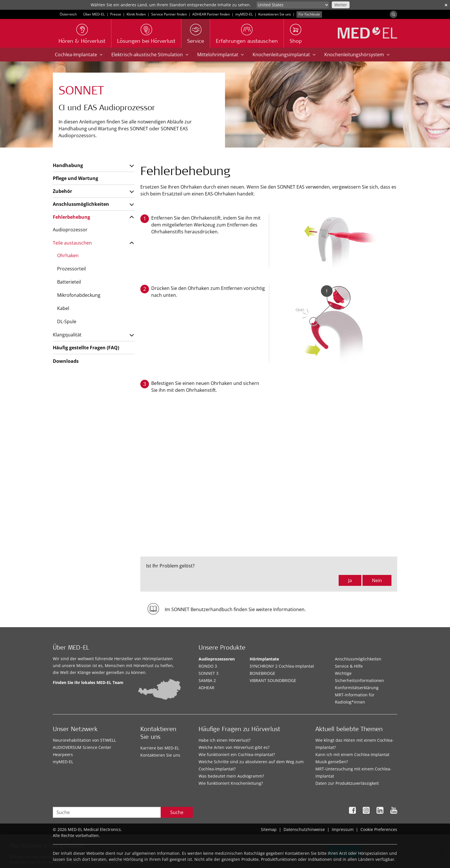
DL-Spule (67, 321)
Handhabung (68, 165)
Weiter (341, 5)
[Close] (441, 852)
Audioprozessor (70, 230)
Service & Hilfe (349, 666)
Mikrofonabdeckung (79, 295)
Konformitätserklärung (357, 688)
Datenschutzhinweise (304, 829)
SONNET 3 (208, 673)
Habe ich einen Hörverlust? (225, 740)
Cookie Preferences (379, 829)
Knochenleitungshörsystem (357, 55)
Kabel (63, 308)
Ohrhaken (68, 255)
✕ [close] (446, 5)
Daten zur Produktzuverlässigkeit (347, 783)
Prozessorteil (71, 269)
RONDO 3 (208, 666)
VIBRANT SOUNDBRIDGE (273, 680)
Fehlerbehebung (71, 217)
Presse (116, 14)
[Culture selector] (293, 5)
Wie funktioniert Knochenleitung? (231, 783)
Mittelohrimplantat (220, 55)
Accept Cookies (345, 853)
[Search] (393, 14)
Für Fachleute (309, 14)
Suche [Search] (177, 812)
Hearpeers (63, 754)
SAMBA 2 (207, 680)
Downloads (66, 361)
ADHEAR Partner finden (211, 14)
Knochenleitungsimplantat (284, 55)
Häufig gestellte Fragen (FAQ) (86, 348)
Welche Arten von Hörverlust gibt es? (234, 747)
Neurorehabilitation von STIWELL (84, 740)
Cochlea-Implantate (79, 55)
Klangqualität (67, 335)
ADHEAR (206, 688)
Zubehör (62, 191)
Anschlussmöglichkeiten (81, 204)
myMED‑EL (244, 14)
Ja (350, 580)
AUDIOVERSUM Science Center (82, 747)
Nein (377, 580)
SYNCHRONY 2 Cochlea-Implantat (282, 666)
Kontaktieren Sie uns (275, 14)
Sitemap (269, 829)
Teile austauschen (72, 243)
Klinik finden (136, 14)
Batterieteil (69, 282)
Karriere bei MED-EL (160, 748)
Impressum (343, 829)
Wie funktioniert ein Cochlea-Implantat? (237, 754)
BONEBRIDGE (262, 673)
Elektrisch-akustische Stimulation (150, 55)
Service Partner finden (169, 14)
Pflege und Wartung (75, 178)
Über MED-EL (94, 14)
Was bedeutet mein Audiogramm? (231, 776)
